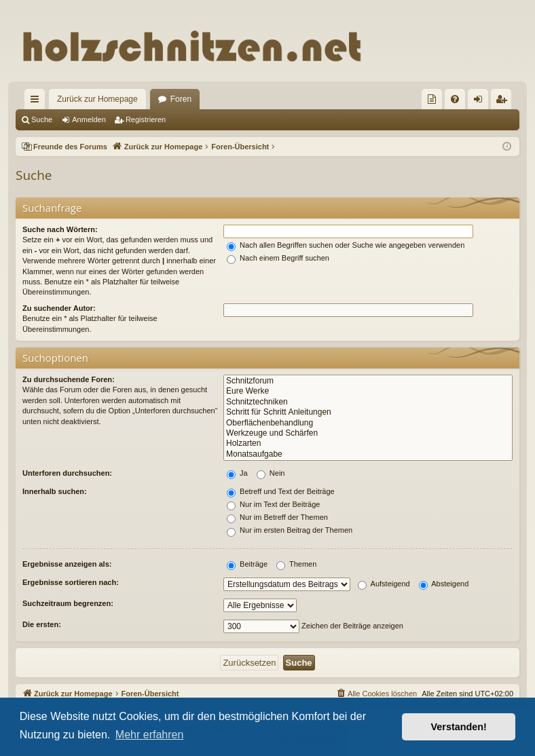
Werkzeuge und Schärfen (368, 433)
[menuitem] (432, 99)
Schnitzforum (368, 381)
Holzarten (368, 443)
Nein (271, 473)
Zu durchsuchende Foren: (69, 379)
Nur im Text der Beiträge (273, 504)
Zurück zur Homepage (97, 99)
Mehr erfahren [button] (150, 735)
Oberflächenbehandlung (368, 423)
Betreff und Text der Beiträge (281, 491)
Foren (181, 99)
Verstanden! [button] (459, 727)
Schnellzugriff (37, 102)
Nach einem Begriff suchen (278, 258)
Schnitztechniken (368, 402)
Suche (42, 119)
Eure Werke (368, 391)
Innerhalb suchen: (55, 491)
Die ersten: (42, 624)
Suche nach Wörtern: (60, 229)
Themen (296, 564)
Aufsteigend (384, 584)
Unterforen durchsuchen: (67, 473)
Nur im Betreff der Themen (277, 517)
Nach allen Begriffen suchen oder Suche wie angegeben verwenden (346, 245)
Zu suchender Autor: (59, 308)
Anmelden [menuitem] (481, 102)
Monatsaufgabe (368, 454)
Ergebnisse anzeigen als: (67, 564)
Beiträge (247, 564)
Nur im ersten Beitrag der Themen (290, 530)
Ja (237, 473)
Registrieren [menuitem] (504, 102)
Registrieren (146, 119)
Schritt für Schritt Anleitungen (368, 412)
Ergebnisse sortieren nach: (71, 582)
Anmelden (89, 119)
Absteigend (444, 584)
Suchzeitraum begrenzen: (68, 603)
